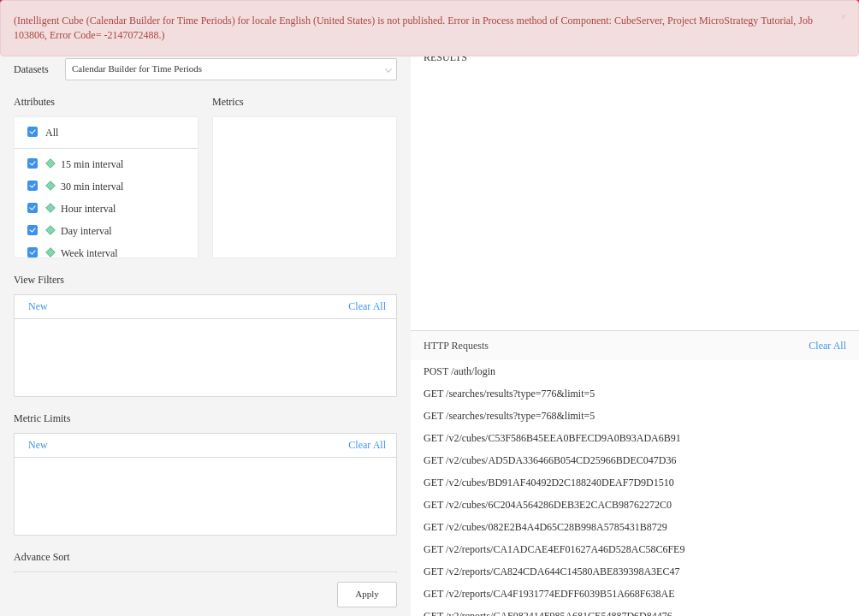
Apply (367, 594)
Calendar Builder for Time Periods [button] (232, 70)
